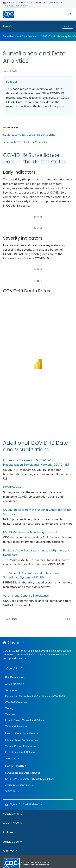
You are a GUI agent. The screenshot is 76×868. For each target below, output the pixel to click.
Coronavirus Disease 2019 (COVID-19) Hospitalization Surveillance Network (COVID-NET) (37, 462)
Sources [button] (14, 619)
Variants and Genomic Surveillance (26, 596)
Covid (7, 26)
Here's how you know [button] (16, 6)
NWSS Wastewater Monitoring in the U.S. (31, 532)
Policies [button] (10, 833)
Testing (9, 708)
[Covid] (38, 643)
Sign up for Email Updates (24, 804)
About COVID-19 (15, 684)
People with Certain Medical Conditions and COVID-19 (35, 696)
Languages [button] (13, 842)
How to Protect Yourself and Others (25, 720)
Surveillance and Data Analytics (20, 36)
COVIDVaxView (13, 487)
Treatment (11, 714)
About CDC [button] (13, 824)
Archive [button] (10, 851)
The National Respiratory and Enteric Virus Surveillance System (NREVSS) (31, 575)
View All (12, 669)
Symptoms (11, 690)
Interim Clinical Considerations (22, 740)
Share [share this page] (67, 619)
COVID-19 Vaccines (16, 702)
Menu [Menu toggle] (68, 26)
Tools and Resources (16, 726)
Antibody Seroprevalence (19, 785)
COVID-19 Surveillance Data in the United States (29, 135)
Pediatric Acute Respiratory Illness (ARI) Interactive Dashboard (37, 553)
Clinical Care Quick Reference (21, 752)
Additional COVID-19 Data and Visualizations (26, 142)
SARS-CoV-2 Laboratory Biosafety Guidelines (30, 779)
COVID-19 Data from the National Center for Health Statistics (37, 512)
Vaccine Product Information (20, 746)
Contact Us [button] (13, 814)
